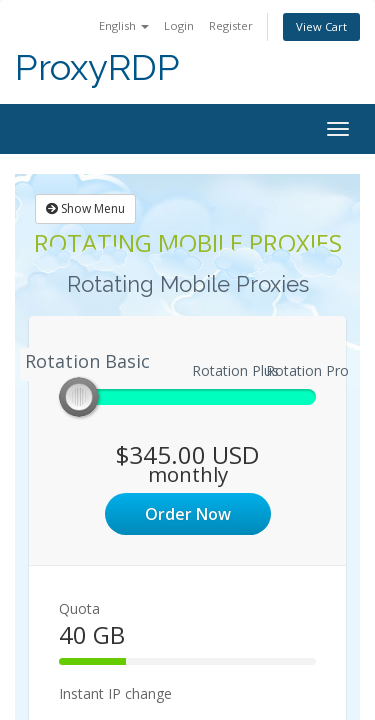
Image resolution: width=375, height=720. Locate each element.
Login (179, 25)
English (124, 25)
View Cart (321, 26)
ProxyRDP (97, 67)
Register (231, 25)
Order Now (188, 514)
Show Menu (85, 208)
